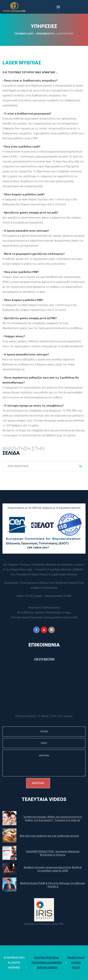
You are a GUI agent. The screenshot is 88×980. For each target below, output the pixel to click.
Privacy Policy (76, 958)
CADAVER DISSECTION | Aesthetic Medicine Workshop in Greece (53, 853)
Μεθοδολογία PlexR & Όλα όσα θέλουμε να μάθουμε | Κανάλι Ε (53, 885)
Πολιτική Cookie (47, 968)
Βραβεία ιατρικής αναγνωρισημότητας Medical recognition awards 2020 (53, 869)
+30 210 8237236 (44, 659)
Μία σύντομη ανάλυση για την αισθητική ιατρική (49, 836)
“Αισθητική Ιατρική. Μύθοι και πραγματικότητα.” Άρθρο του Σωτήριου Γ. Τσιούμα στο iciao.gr (53, 819)
